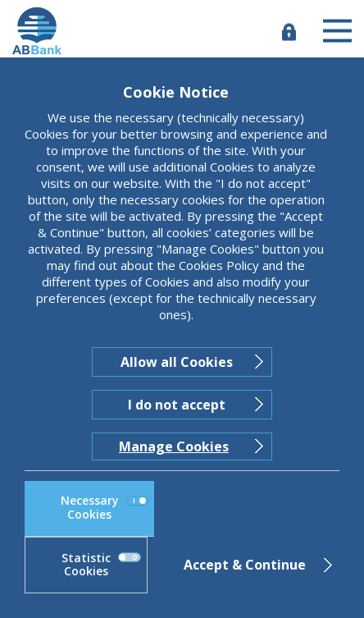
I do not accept (177, 405)
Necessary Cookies (105, 507)
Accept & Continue (245, 565)
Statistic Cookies (101, 565)
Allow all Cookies (177, 362)
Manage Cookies (174, 446)
